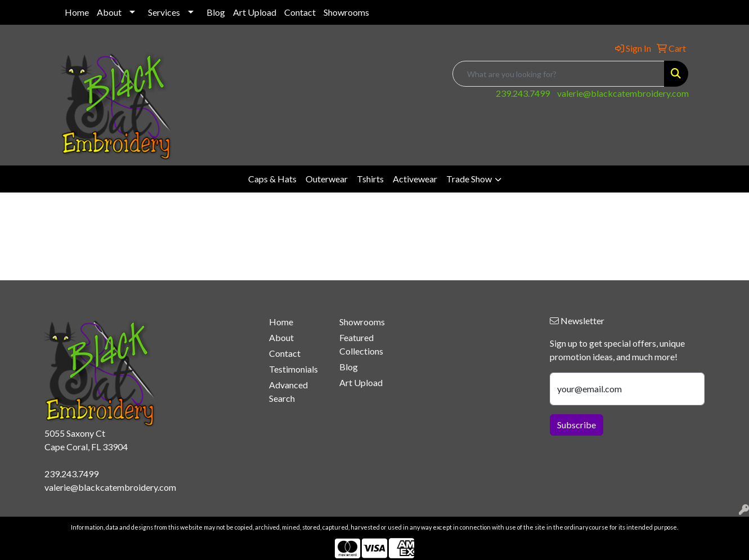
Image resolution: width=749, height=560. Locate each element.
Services (164, 12)
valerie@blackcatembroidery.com (623, 93)
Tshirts (370, 179)
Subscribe (577, 425)
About (109, 12)
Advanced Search (288, 391)
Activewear (415, 179)
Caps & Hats (272, 179)
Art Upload (255, 12)
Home (77, 12)
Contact (300, 12)
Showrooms (346, 12)
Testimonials (293, 369)
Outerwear (327, 179)
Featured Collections (361, 344)
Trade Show (469, 179)
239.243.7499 (523, 93)
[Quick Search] (559, 74)
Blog (216, 12)
